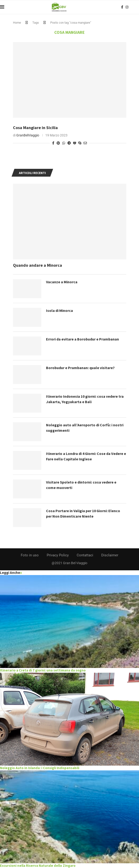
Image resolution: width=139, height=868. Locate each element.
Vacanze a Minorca (62, 282)
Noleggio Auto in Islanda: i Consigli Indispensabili (40, 768)
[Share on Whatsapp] (64, 143)
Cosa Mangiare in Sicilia (35, 128)
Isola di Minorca (59, 310)
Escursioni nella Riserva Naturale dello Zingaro (38, 866)
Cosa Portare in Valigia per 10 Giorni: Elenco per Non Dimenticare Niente (83, 513)
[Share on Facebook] (53, 143)
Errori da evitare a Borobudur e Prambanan (82, 339)
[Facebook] (122, 7)
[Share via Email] (85, 143)
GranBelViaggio (28, 135)
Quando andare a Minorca (38, 265)
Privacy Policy (58, 555)
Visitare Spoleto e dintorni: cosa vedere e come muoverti (81, 485)
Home (17, 23)
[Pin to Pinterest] (58, 143)
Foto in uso (30, 555)
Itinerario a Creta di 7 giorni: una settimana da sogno (43, 670)
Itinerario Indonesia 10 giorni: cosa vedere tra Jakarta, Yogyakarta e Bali (85, 399)
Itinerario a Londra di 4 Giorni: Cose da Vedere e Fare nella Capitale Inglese (86, 456)
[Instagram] (127, 7)
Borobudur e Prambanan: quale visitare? (80, 368)
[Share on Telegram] (69, 143)
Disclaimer (110, 555)
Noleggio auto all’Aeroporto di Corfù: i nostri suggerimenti (85, 427)
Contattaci (85, 555)
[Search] (137, 7)
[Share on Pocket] (75, 143)
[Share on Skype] (80, 143)
